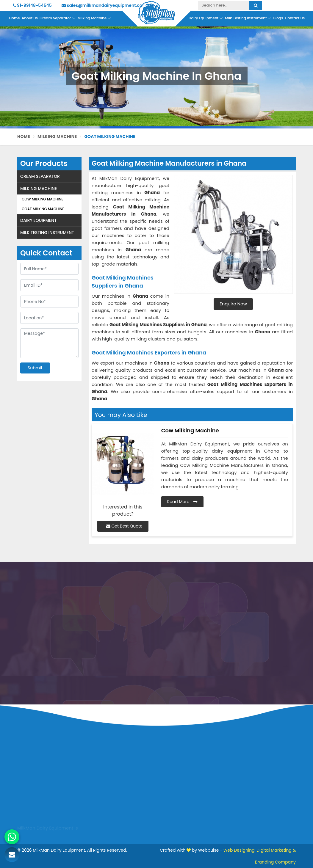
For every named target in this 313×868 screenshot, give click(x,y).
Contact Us (295, 18)
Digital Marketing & (276, 850)
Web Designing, (240, 850)
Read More (183, 502)
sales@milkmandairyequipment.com (104, 5)
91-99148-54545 (32, 5)
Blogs (278, 18)
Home (15, 18)
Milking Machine (94, 18)
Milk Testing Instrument (248, 18)
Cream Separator (58, 18)
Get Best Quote (124, 526)
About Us (30, 18)
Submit (35, 368)
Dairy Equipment (206, 18)
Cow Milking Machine (42, 199)
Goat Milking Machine (43, 209)
